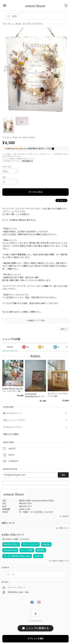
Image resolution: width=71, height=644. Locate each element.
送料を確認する (27, 161)
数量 (4, 177)
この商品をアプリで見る (35, 320)
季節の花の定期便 (11, 434)
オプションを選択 (36, 639)
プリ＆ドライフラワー (13, 427)
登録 (63, 475)
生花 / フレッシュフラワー (14, 420)
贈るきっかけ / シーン (13, 413)
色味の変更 (7, 167)
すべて (10, 347)
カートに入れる (36, 192)
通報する (64, 329)
